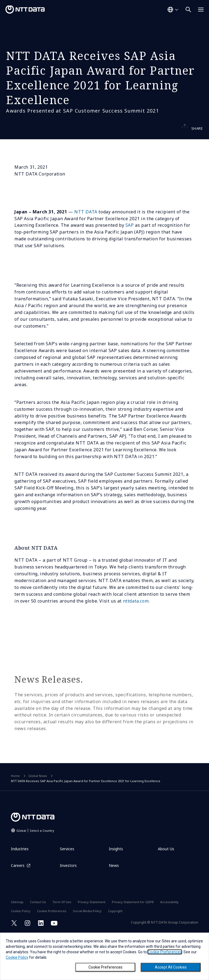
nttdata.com (136, 644)
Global (35, 873)
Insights (116, 892)
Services (67, 892)
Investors (68, 908)
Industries (20, 892)
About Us (166, 892)
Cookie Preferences (105, 967)
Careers (18, 908)
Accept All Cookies (171, 967)
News (114, 908)
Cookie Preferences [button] (165, 952)
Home (15, 819)
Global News (38, 819)
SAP (130, 268)
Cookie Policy (17, 957)
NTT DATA (86, 254)
